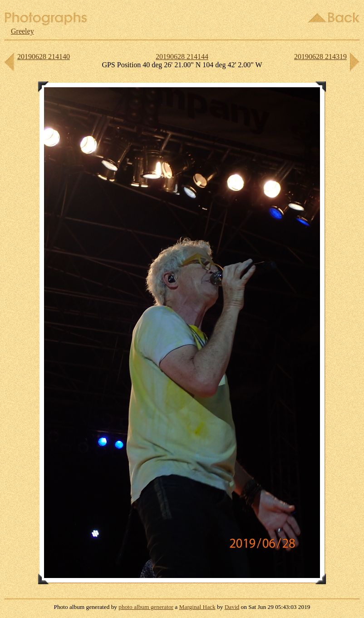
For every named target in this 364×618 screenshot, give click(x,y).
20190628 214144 (182, 57)
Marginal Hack (197, 607)
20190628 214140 (44, 57)
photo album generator (146, 607)
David (232, 607)
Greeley (22, 31)
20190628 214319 (320, 57)
